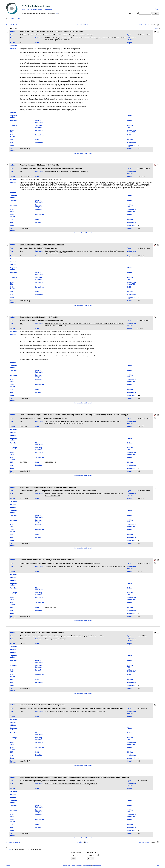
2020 (22, 38)
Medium (130, 140)
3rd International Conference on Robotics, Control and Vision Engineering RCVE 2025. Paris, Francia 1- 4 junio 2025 (85, 566)
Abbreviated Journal (132, 39)
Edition (130, 135)
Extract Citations (97, 865)
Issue (37, 43)
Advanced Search (48, 9)
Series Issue (40, 135)
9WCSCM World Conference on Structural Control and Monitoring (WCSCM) (71, 784)
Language (13, 125)
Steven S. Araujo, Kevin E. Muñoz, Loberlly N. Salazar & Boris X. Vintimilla (47, 560)
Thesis (130, 116)
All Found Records (18, 850)
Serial (129, 149)
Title (11, 35)
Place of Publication (39, 121)
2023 (22, 421)
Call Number (13, 150)
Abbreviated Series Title (132, 131)
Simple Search (37, 9)
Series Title (39, 130)
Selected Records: (36, 850)
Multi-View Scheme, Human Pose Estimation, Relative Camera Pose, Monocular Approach (51, 331)
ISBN (37, 140)
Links (156, 28)
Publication (39, 38)
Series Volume (12, 136)
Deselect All (17, 25)
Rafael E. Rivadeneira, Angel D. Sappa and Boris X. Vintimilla (42, 245)
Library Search (76, 865)
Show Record (87, 865)
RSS (57, 13)
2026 (22, 494)
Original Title (130, 126)
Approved (131, 146)
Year (11, 38)
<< (78, 25)
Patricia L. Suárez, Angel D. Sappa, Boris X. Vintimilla (39, 165)
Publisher (13, 121)
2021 (22, 171)
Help (157, 865)
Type (129, 35)
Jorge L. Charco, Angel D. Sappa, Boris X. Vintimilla (39, 317)
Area (11, 143)
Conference (132, 143)
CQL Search (67, 865)
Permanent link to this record (83, 153)
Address (13, 113)
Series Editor (12, 131)
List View (142, 25)
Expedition (39, 143)
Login (157, 9)
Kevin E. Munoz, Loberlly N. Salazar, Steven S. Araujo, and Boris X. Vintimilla (48, 487)
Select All (9, 25)
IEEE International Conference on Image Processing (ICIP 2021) (67, 171)
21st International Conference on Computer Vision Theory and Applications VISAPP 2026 (76, 711)
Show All (29, 9)
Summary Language (39, 126)
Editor (130, 121)
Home (24, 9)
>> (87, 25)
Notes (12, 146)
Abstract (13, 49)
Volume (12, 43)
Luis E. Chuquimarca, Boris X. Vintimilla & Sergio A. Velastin (42, 632)
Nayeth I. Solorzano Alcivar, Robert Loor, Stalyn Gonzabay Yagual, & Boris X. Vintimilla (51, 31)
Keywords (13, 46)
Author (12, 31)
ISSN (11, 140)
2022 (22, 251)
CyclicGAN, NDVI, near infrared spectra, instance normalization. (42, 179)
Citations (148, 25)
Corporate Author (13, 117)
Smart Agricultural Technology (55, 639)
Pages (130, 43)
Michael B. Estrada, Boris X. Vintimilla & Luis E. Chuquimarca (42, 705)
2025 (22, 566)
